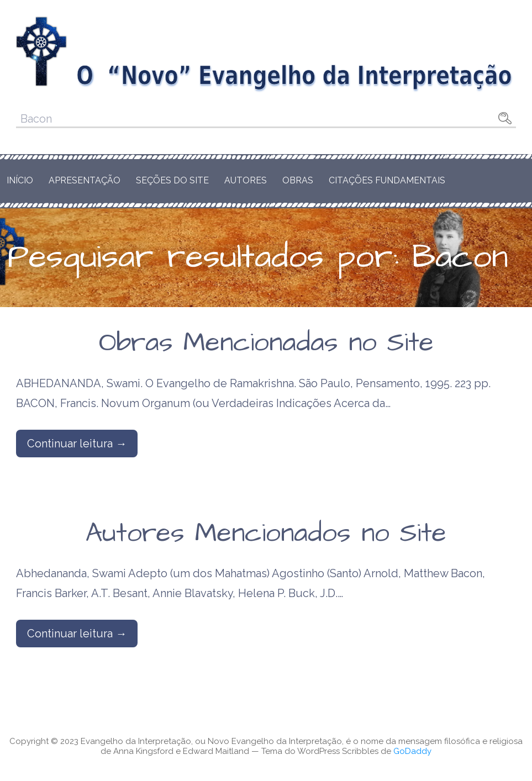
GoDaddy (412, 751)
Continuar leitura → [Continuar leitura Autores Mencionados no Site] (77, 634)
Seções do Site (172, 180)
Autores (246, 180)
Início (20, 180)
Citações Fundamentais (387, 180)
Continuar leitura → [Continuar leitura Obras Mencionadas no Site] (77, 444)
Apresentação (85, 180)
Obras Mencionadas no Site (266, 343)
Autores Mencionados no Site (266, 534)
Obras (298, 180)
